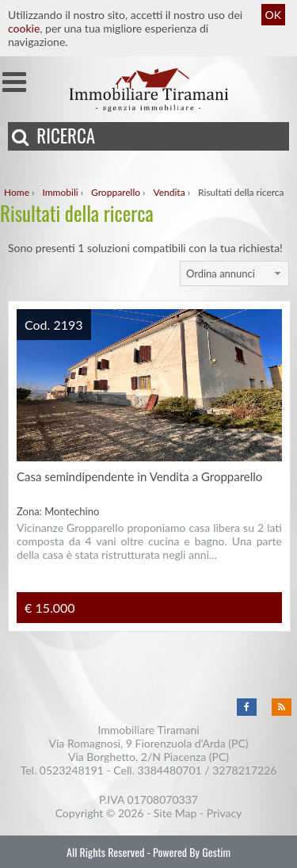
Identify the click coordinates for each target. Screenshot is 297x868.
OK (273, 15)
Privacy (225, 813)
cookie (24, 28)
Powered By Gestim (192, 852)
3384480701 (169, 770)
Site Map (175, 813)
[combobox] (234, 273)
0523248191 (72, 770)
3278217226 (244, 770)
